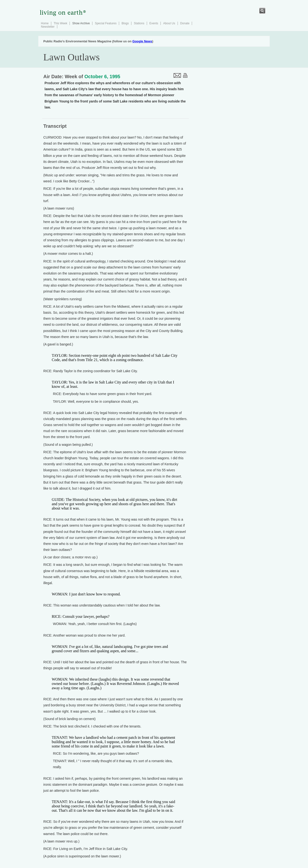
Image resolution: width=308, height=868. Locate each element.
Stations (139, 23)
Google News (142, 41)
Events (154, 23)
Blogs (125, 23)
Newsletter (48, 27)
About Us (169, 23)
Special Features (106, 23)
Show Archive (81, 23)
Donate (185, 23)
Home (45, 23)
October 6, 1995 (102, 77)
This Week (60, 23)
